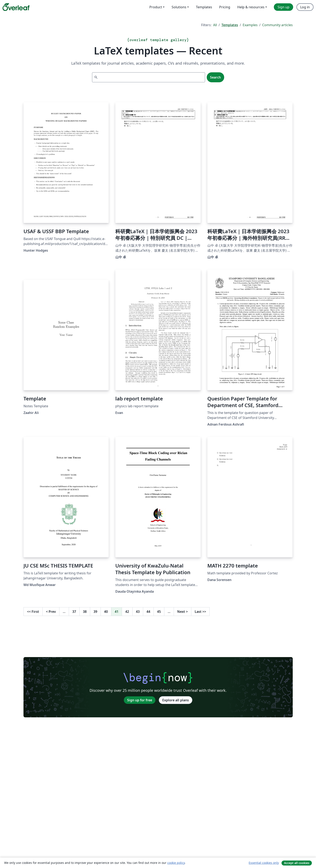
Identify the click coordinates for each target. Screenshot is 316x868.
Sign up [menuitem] (283, 7)
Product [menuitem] (156, 7)
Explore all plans (176, 700)
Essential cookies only (264, 863)
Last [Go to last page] (200, 612)
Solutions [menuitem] (179, 7)
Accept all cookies (297, 863)
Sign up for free (140, 700)
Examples (250, 25)
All (215, 25)
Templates (230, 25)
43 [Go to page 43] (138, 612)
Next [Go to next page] (183, 612)
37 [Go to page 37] (74, 612)
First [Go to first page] (33, 612)
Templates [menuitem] (204, 7)
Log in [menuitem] (305, 7)
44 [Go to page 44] (148, 612)
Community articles (277, 25)
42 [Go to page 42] (127, 612)
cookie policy (176, 863)
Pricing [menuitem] (225, 7)
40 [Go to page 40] (106, 612)
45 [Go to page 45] (159, 612)
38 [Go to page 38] (85, 612)
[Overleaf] (16, 7)
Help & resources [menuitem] (251, 7)
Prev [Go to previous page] (51, 612)
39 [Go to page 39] (95, 612)
